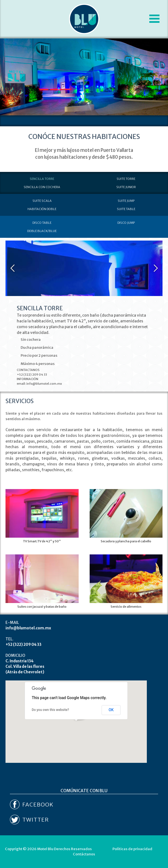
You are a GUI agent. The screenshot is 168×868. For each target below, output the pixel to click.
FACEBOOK (38, 804)
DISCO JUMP (126, 223)
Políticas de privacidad (132, 849)
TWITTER (35, 820)
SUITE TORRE (126, 179)
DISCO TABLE (42, 223)
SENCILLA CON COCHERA (42, 187)
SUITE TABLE (126, 209)
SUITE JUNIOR (126, 187)
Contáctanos (84, 854)
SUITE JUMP (126, 201)
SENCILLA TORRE (42, 179)
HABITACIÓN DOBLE (42, 209)
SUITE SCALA (42, 201)
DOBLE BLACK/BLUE (42, 231)
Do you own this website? (50, 710)
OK (111, 710)
